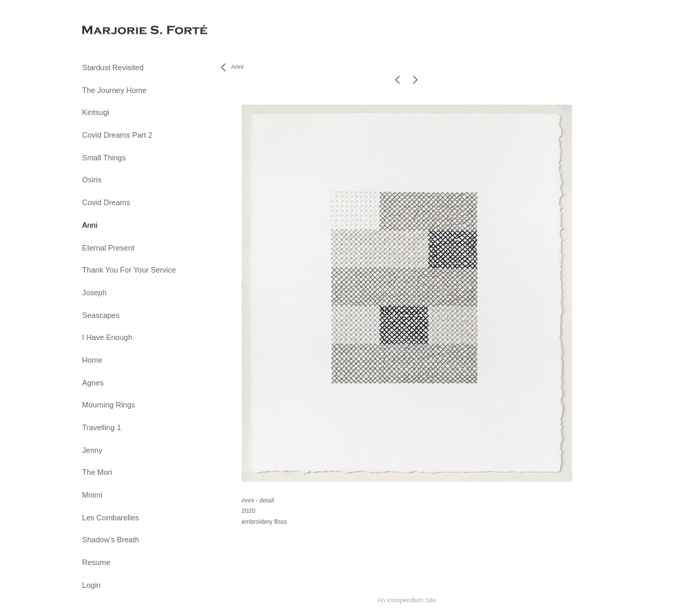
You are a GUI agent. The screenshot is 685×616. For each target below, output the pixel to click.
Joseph (94, 293)
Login (91, 585)
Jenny (92, 450)
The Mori (97, 472)
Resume (96, 562)
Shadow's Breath (110, 540)
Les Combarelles (110, 518)
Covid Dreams (106, 202)
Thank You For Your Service (129, 270)
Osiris (92, 180)
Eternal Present (108, 248)
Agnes (93, 383)
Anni (89, 225)
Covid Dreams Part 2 (117, 135)
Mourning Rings (108, 405)
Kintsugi (95, 112)
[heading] (116, 31)
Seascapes (101, 315)
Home (92, 360)
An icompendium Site (407, 600)
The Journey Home (114, 90)
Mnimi (92, 495)
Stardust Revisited (113, 67)
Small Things (104, 158)
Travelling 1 (101, 427)
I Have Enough (107, 337)
